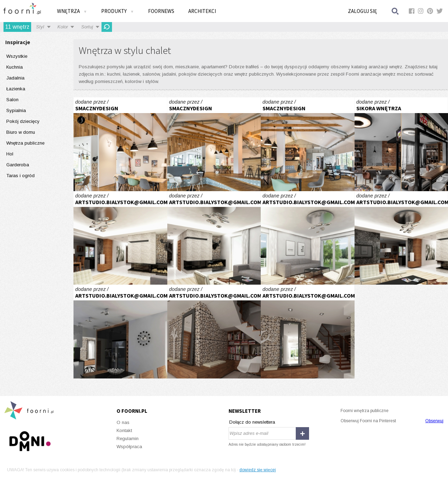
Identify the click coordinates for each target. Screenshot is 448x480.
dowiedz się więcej (258, 470)
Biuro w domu (21, 132)
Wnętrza (72, 11)
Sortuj (87, 27)
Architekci (202, 11)
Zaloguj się (362, 11)
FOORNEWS (161, 11)
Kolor (63, 27)
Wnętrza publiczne (25, 143)
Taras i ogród (20, 176)
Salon (12, 100)
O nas (123, 422)
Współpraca (129, 447)
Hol (10, 154)
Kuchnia (15, 67)
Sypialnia (16, 110)
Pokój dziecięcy (23, 121)
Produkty (118, 11)
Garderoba (18, 165)
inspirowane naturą (120, 238)
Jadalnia (15, 78)
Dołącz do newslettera (252, 422)
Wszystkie (17, 56)
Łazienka (16, 89)
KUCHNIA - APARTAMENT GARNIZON (401, 144)
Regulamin (128, 439)
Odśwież (107, 27)
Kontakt (124, 430)
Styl (40, 27)
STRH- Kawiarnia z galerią (120, 144)
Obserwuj (434, 421)
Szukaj (395, 11)
